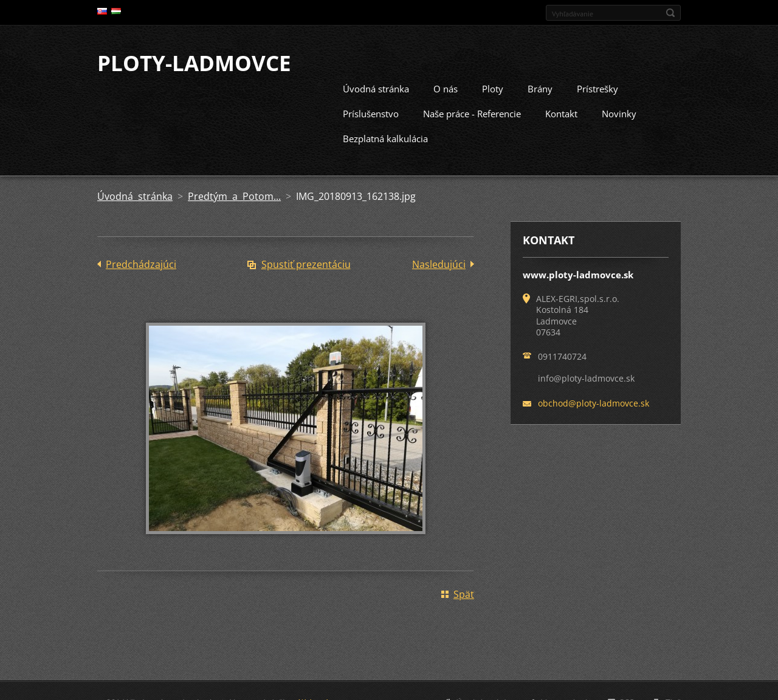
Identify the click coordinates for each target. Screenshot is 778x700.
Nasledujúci (439, 263)
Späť (464, 593)
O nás (446, 87)
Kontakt (561, 112)
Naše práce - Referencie (472, 112)
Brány (540, 87)
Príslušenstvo (371, 112)
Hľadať (670, 13)
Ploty (493, 87)
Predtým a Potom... (234, 195)
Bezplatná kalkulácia (385, 137)
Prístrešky (597, 87)
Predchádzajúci (141, 263)
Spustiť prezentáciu (306, 263)
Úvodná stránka (376, 87)
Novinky (619, 112)
